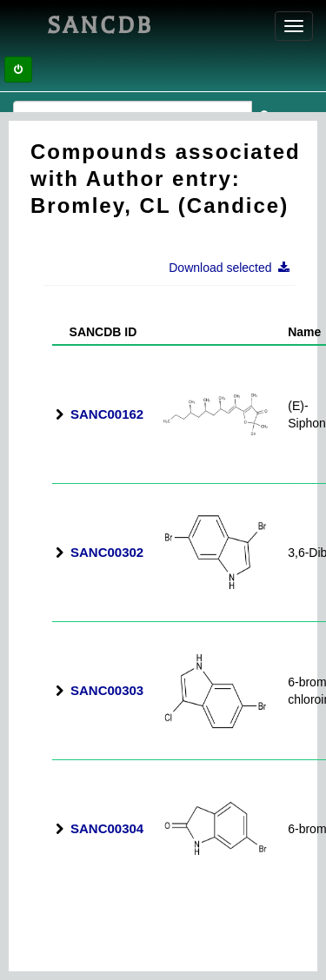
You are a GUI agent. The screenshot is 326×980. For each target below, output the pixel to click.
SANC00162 (107, 414)
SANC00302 (107, 552)
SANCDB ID (96, 332)
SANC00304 (107, 828)
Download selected (234, 268)
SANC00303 (107, 690)
